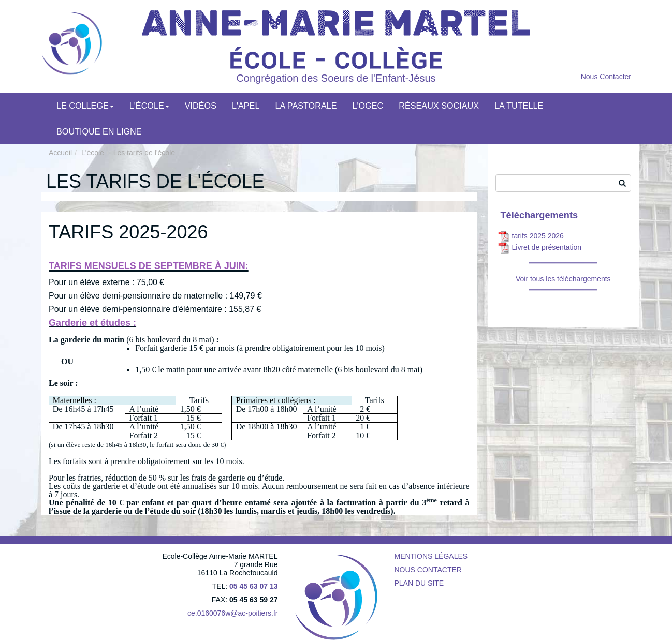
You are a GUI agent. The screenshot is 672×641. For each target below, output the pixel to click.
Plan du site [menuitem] (419, 583)
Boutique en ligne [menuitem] (99, 131)
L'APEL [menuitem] (246, 106)
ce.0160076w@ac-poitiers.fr (233, 613)
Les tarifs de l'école (144, 153)
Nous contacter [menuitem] (428, 570)
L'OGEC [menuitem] (368, 106)
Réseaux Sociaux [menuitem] (439, 106)
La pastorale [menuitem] (306, 106)
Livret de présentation (547, 247)
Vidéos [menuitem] (201, 106)
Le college (85, 106)
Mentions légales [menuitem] (431, 556)
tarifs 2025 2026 (538, 236)
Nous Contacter (606, 77)
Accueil (60, 153)
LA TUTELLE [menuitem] (519, 106)
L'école (149, 106)
